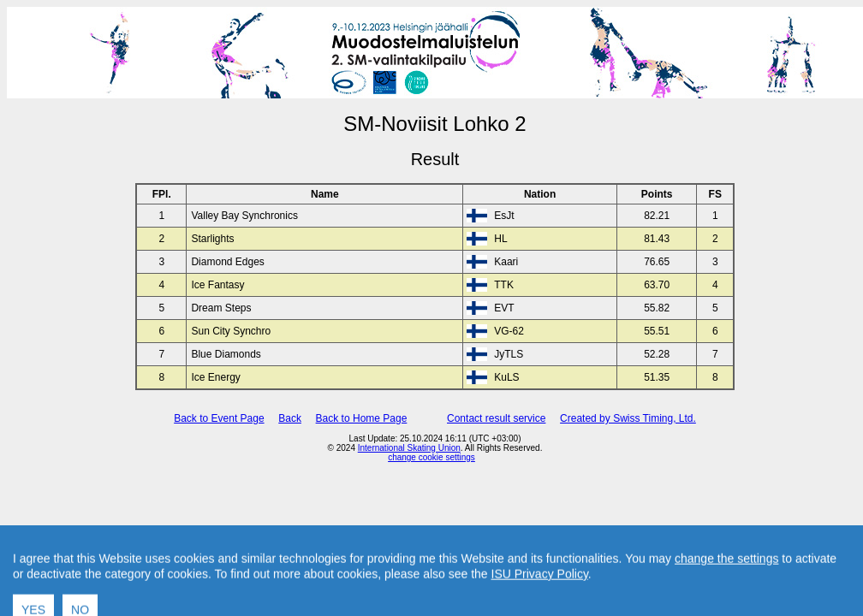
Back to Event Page (219, 418)
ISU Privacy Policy (540, 597)
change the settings (726, 582)
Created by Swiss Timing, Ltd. (628, 418)
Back (290, 418)
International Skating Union (409, 448)
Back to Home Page (362, 418)
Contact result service (496, 418)
